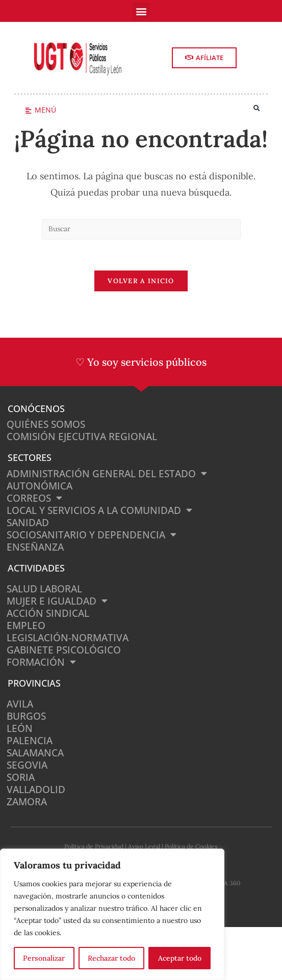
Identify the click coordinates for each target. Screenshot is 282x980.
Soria (21, 777)
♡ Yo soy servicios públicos (141, 362)
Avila (20, 704)
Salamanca (35, 753)
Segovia (27, 765)
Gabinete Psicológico (64, 650)
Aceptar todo (180, 958)
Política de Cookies (191, 846)
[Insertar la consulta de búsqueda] (141, 229)
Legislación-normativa (68, 638)
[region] (112, 914)
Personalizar (44, 958)
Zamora (27, 802)
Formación (41, 662)
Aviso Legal (144, 846)
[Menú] (28, 111)
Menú (45, 110)
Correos (34, 498)
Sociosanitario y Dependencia (92, 535)
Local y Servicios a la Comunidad (99, 510)
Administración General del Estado (107, 474)
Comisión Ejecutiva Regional (82, 437)
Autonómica (40, 486)
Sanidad (28, 523)
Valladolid (36, 790)
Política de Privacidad (94, 846)
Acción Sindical (48, 613)
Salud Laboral (44, 589)
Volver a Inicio (141, 281)
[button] (141, 11)
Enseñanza (35, 547)
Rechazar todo (111, 958)
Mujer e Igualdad (57, 601)
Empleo (26, 625)
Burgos (26, 716)
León (20, 728)
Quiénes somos (46, 424)
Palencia (30, 741)
